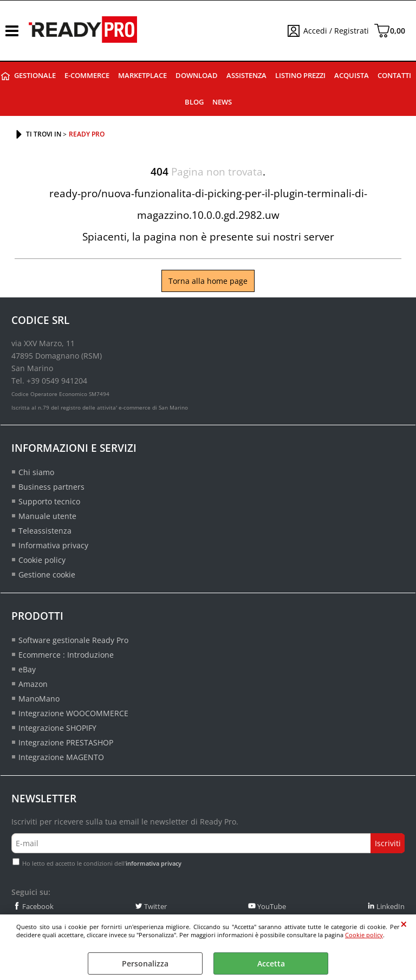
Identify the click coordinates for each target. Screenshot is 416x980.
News (222, 102)
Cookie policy (364, 935)
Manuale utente (47, 516)
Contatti (394, 76)
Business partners (51, 487)
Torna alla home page (208, 281)
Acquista (352, 76)
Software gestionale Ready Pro (73, 640)
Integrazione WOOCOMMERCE (73, 713)
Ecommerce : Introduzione (66, 655)
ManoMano (39, 699)
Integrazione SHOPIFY (57, 728)
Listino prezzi (300, 76)
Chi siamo (36, 472)
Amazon (33, 684)
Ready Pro (5, 76)
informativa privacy (154, 863)
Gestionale (35, 76)
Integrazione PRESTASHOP (66, 742)
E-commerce (87, 76)
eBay (27, 669)
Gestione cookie (47, 575)
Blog (194, 102)
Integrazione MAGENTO (61, 757)
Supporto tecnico (49, 501)
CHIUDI (404, 924)
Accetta (271, 963)
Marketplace (142, 76)
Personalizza (145, 963)
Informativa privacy (53, 545)
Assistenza (246, 76)
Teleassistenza (45, 531)
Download (197, 76)
